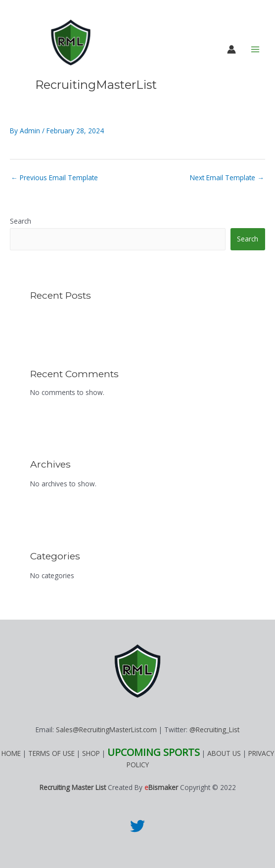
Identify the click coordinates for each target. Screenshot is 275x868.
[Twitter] (137, 826)
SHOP (91, 753)
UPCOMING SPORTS (154, 752)
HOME (11, 753)
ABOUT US (224, 753)
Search (21, 221)
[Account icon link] (231, 49)
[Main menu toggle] (255, 49)
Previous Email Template (54, 178)
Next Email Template (227, 178)
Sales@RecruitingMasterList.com (106, 730)
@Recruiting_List (214, 730)
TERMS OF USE (51, 753)
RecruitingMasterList (96, 85)
